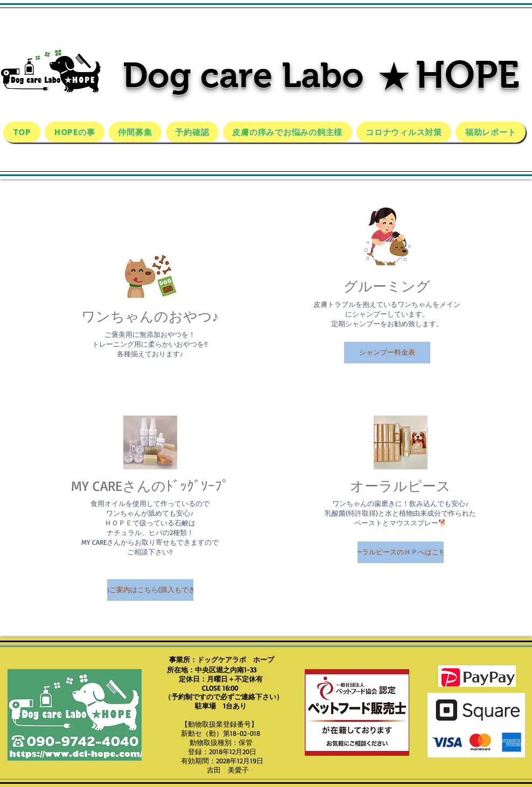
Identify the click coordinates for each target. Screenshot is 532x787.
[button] (387, 353)
